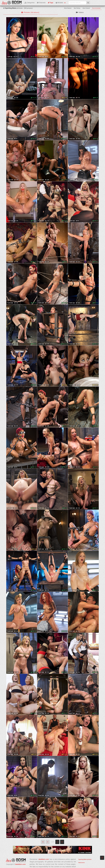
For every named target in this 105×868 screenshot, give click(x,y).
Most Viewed (86, 8)
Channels (41, 3)
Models (59, 3)
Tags (51, 3)
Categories (30, 3)
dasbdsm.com (20, 864)
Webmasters (82, 863)
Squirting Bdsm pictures (85, 859)
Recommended (96, 8)
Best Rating (77, 8)
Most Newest (68, 8)
